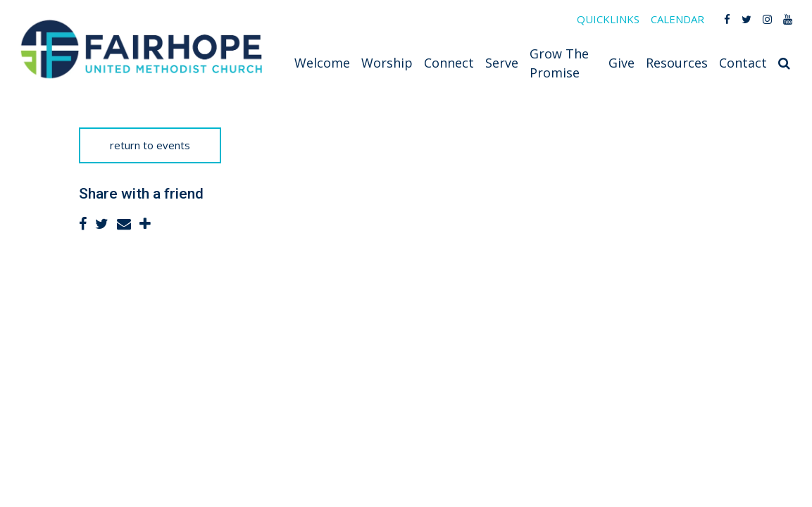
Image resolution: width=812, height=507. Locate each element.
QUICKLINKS (608, 19)
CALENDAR (677, 19)
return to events (150, 145)
